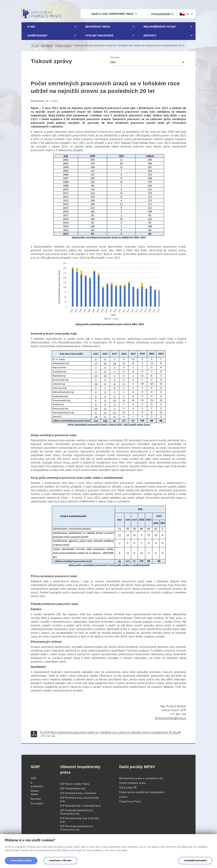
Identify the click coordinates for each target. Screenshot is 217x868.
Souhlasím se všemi (21, 861)
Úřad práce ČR (128, 788)
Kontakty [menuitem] (150, 36)
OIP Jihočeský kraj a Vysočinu (78, 793)
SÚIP (34, 778)
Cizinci (123, 797)
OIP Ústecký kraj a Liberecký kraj (80, 806)
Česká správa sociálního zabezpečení (142, 792)
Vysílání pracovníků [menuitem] (99, 36)
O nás (35, 45)
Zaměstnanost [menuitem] (37, 36)
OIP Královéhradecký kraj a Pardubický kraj (77, 812)
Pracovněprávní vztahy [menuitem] (160, 27)
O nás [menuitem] (31, 27)
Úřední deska (35, 793)
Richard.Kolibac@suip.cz (171, 718)
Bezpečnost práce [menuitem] (98, 27)
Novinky (36, 799)
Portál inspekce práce (132, 783)
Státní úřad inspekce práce (41, 14)
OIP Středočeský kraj (73, 788)
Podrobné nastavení (195, 861)
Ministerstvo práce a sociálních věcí (141, 778)
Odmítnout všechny (60, 861)
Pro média (47, 45)
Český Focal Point (130, 801)
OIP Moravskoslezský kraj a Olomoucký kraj (77, 828)
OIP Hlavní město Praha (75, 784)
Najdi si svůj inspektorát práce (112, 14)
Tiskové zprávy (63, 45)
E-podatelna (37, 785)
